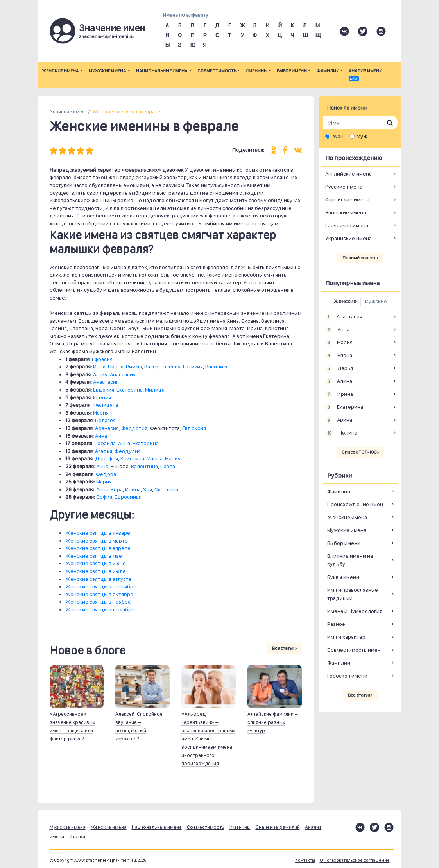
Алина (339, 381)
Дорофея (107, 458)
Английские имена (349, 174)
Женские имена (61, 71)
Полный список (360, 258)
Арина (339, 420)
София (104, 497)
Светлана (166, 489)
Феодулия (128, 451)
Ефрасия (102, 359)
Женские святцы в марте (97, 541)
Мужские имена (108, 71)
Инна (99, 367)
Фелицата (105, 405)
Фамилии (328, 71)
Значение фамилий (278, 827)
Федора (106, 474)
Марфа (155, 458)
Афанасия (107, 428)
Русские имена (344, 187)
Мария (101, 413)
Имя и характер (346, 637)
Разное (336, 624)
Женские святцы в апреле (98, 548)
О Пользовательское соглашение (355, 860)
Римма (134, 367)
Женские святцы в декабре (100, 609)
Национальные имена (162, 71)
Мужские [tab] (376, 301)
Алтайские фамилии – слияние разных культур (272, 722)
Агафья (104, 451)
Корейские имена (347, 199)
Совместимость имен (354, 650)
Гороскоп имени (347, 676)
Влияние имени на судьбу (350, 560)
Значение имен (67, 112)
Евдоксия (194, 428)
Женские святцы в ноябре (98, 602)
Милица (155, 390)
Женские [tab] (345, 301)
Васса (151, 367)
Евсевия (171, 367)
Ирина (133, 489)
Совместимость (217, 71)
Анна (101, 436)
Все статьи (284, 648)
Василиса (217, 367)
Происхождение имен (355, 504)
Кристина (132, 458)
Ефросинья (128, 497)
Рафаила (105, 443)
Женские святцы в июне (96, 563)
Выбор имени (292, 71)
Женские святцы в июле (96, 571)
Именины (256, 71)
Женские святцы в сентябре (101, 586)
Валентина (144, 466)
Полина (341, 433)
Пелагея (105, 420)
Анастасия (123, 374)
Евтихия (193, 367)
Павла (168, 466)
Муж (362, 136)
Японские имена (346, 212)
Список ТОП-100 (360, 452)
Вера (117, 489)
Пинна (116, 367)
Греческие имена (347, 225)
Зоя (148, 489)
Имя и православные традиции (353, 594)
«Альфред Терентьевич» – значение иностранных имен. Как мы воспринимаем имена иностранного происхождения (208, 739)
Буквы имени (343, 577)
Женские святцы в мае (94, 556)
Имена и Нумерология (355, 611)
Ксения (102, 397)
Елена (339, 356)
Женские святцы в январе (98, 533)
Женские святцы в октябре (99, 594)
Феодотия (134, 428)
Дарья (339, 368)
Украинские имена (349, 238)
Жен (338, 136)
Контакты (305, 860)
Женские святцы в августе (99, 579)
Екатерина (130, 390)
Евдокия (104, 390)
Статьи (77, 837)
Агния (100, 374)
